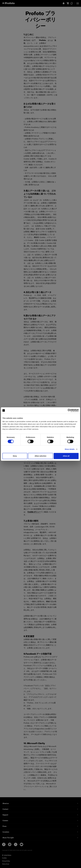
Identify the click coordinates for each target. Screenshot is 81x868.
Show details (70, 449)
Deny (15, 456)
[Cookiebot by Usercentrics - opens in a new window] (69, 410)
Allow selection (41, 456)
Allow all (66, 456)
